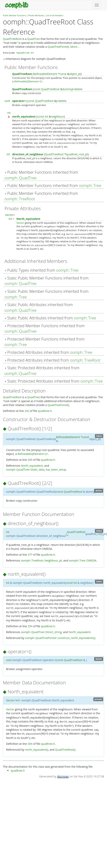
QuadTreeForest (58, 47)
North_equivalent (28, 219)
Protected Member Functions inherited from (45, 329)
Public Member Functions (14, 15)
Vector (9, 215)
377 (30, 555)
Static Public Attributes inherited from (39, 307)
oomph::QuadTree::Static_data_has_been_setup (36, 469)
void (7, 101)
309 (30, 460)
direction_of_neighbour (28, 154)
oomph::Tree (90, 186)
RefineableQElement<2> (28, 81)
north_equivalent (24, 116)
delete (78, 89)
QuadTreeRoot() (65, 750)
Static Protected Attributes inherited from (42, 371)
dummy (67, 89)
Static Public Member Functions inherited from (46, 281)
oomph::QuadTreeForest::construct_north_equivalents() (60, 638)
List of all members (55, 15)
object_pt (75, 74)
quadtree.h (25, 53)
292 (27, 411)
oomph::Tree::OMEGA (83, 560)
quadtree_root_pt (77, 154)
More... (75, 47)
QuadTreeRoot (12, 39)
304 (30, 744)
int (9, 113)
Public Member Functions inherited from (41, 175)
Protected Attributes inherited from (48, 352)
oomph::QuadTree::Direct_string (41, 632)
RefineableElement (46, 74)
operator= (19, 101)
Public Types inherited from (42, 270)
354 (30, 626)
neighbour (57, 116)
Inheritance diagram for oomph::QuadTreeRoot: (34, 59)
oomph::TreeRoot (20, 199)
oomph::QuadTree (20, 178)
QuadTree (33, 39)
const (63, 74)
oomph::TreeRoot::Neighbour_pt (41, 560)
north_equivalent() (37, 750)
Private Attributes (36, 15)
